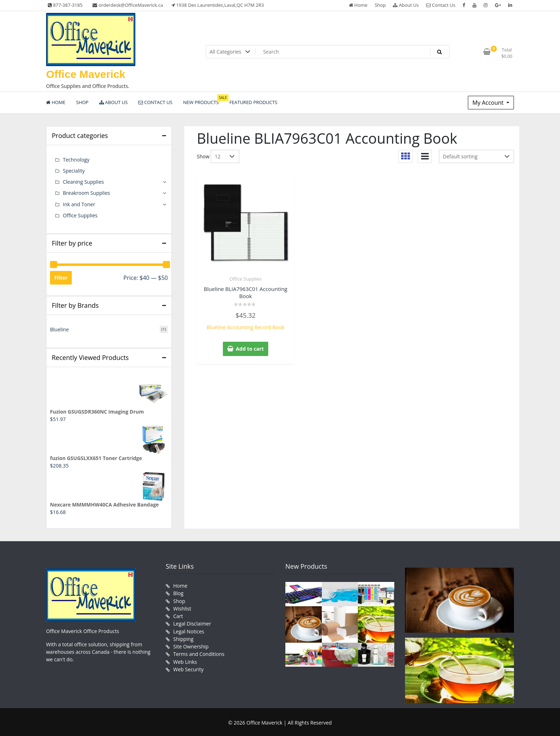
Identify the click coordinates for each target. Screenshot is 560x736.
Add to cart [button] (250, 349)
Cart (178, 615)
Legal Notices (189, 630)
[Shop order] (476, 156)
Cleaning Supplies (83, 182)
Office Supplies (245, 279)
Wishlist (182, 607)
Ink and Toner (79, 204)
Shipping (183, 638)
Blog (178, 592)
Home (358, 5)
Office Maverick (86, 74)
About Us (406, 5)
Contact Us (441, 5)
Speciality (74, 171)
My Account (489, 103)
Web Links (185, 660)
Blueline (59, 329)
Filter (61, 277)
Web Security (188, 668)
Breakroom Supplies (86, 193)
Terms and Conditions (199, 653)
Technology (76, 160)
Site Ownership (191, 645)
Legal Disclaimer (192, 623)
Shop (380, 5)
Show (203, 156)
